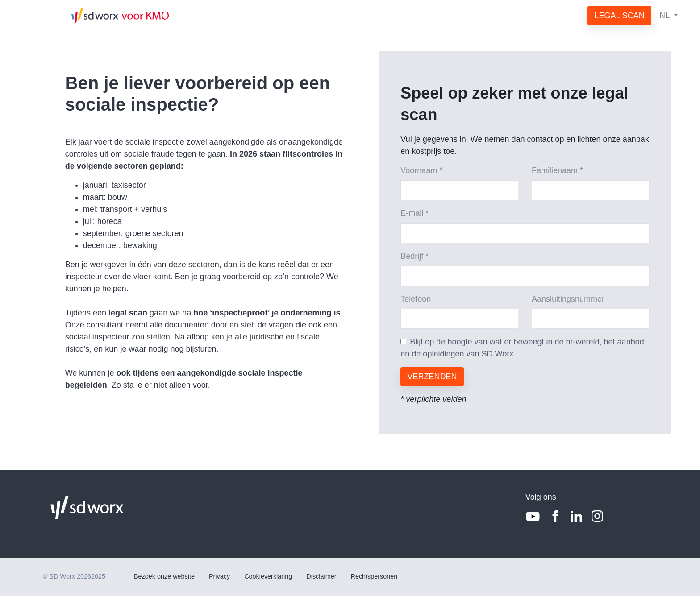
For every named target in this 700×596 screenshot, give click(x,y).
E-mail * (415, 213)
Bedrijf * (415, 256)
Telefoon (416, 299)
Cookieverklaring (268, 576)
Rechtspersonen (374, 576)
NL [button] (665, 15)
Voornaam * (421, 170)
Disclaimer (321, 576)
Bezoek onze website (164, 576)
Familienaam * (557, 170)
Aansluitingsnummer (568, 299)
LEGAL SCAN (619, 16)
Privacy (219, 576)
